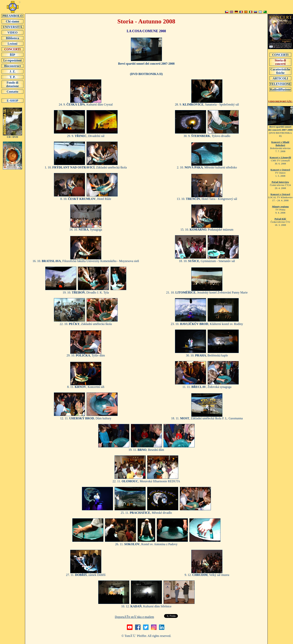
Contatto (12, 92)
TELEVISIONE (280, 84)
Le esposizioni (12, 60)
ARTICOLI (280, 78)
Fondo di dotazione (12, 84)
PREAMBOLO (12, 16)
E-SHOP (12, 101)
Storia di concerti (280, 62)
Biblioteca (12, 38)
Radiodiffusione (280, 89)
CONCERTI (12, 49)
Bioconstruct (12, 66)
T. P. (12, 77)
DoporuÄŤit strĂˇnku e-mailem (134, 617)
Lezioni (12, 44)
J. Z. (12, 71)
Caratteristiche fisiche (280, 71)
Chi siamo (12, 21)
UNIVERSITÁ (12, 27)
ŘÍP (12, 55)
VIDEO (12, 32)
